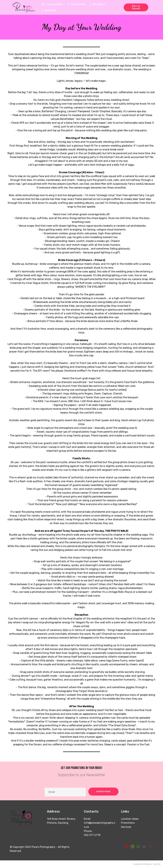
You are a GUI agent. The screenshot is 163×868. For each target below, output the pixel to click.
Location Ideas (130, 819)
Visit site (157, 864)
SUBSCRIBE (103, 792)
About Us (49, 10)
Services (126, 827)
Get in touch (136, 7)
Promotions (128, 823)
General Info (52, 4)
